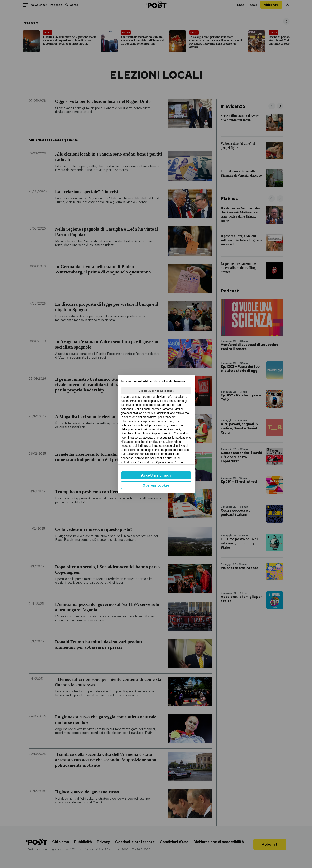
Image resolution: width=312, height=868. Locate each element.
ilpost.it (160, 458)
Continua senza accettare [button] (156, 391)
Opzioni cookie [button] (156, 485)
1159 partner (135, 454)
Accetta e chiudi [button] (156, 475)
